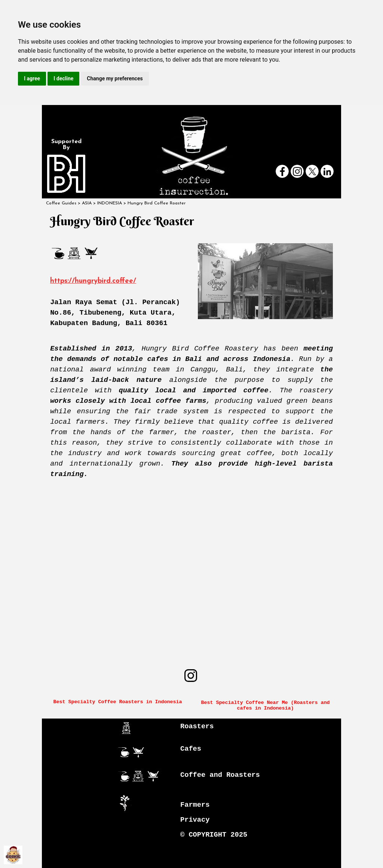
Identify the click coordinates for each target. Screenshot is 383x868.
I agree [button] (32, 78)
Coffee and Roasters (220, 775)
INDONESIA (110, 203)
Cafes (191, 749)
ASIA (87, 203)
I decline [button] (63, 78)
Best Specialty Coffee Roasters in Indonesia (118, 702)
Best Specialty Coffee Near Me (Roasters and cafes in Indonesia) (267, 705)
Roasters (197, 726)
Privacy (195, 820)
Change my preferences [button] (115, 78)
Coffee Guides (61, 203)
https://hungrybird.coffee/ (93, 281)
